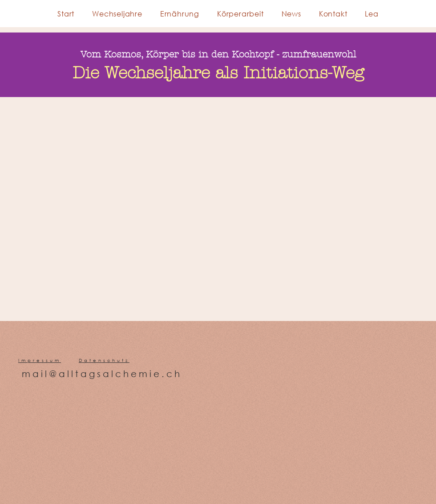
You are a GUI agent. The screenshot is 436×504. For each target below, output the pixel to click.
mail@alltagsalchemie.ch (102, 374)
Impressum (40, 360)
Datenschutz (104, 360)
